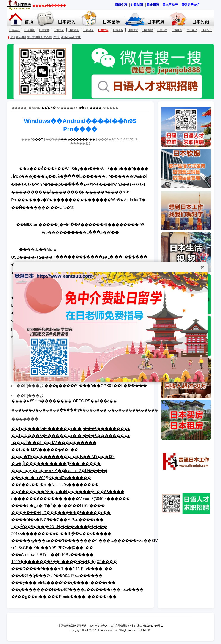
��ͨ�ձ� (49, 108)
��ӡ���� (143, 410)
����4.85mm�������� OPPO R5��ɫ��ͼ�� (64, 401)
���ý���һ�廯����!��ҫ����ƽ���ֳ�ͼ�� (63, 583)
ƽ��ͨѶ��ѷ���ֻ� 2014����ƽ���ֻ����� (59, 527)
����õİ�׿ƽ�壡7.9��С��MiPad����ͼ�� (57, 520)
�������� (32, 410)
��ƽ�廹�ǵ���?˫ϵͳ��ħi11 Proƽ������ (57, 576)
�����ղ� (71, 410)
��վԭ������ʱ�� (78, 139)
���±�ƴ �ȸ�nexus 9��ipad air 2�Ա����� (59, 471)
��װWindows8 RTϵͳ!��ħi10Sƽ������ (52, 555)
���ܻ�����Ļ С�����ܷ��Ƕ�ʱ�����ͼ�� (61, 513)
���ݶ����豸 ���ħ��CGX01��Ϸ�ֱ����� (96, 386)
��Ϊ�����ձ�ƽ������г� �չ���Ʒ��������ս (71, 429)
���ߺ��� (107, 410)
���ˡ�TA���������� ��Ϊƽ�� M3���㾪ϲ (63, 457)
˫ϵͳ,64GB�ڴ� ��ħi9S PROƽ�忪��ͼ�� (52, 548)
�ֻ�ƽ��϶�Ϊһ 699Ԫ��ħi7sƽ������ (51, 478)
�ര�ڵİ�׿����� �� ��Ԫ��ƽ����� (56, 464)
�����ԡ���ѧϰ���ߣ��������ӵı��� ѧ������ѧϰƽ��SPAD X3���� (97, 541)
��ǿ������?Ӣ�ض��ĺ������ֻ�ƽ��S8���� (68, 492)
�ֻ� (81, 108)
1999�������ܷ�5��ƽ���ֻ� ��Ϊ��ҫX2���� (64, 562)
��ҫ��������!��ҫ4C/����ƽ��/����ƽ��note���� (77, 590)
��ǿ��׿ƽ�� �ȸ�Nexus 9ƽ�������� (55, 485)
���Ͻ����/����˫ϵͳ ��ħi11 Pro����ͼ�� (62, 569)
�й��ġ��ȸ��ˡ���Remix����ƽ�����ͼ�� (64, 597)
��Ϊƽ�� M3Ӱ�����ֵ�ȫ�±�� (45, 450)
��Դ (39, 139)
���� (67, 108)
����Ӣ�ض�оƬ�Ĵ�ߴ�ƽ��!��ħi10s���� (58, 506)
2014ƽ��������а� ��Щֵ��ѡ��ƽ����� (61, 534)
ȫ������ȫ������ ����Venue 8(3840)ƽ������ (71, 499)
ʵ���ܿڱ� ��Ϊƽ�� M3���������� (54, 443)
